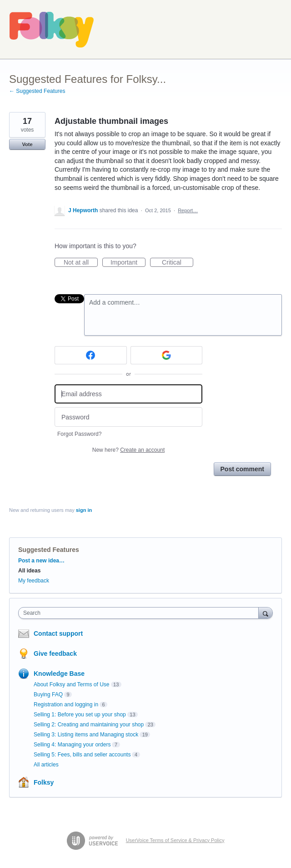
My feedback (34, 581)
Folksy (44, 782)
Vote (27, 144)
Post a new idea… (41, 561)
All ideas (29, 571)
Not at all (81, 263)
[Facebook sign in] (91, 355)
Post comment (242, 469)
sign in (84, 510)
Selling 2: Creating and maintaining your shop (89, 725)
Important (128, 263)
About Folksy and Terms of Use (72, 684)
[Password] (128, 417)
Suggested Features (49, 550)
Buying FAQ (48, 694)
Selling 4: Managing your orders (72, 745)
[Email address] (128, 394)
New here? (128, 450)
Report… (188, 210)
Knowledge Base (59, 674)
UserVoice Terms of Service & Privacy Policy (175, 840)
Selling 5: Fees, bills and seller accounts (82, 755)
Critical (178, 263)
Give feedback (55, 654)
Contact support (58, 633)
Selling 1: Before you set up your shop (80, 715)
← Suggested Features (37, 91)
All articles (46, 765)
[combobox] (140, 613)
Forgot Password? (79, 434)
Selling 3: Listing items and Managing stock (86, 735)
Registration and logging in (66, 705)
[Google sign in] (167, 355)
